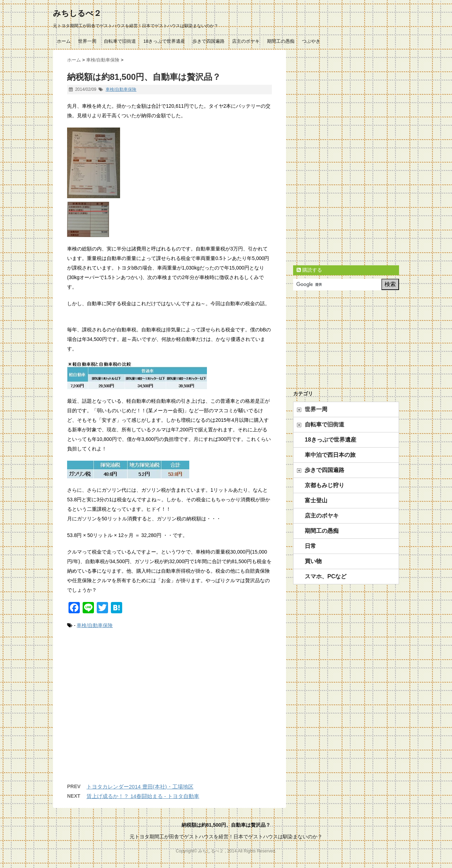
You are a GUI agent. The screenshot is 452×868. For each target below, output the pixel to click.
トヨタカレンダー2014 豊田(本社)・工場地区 (140, 787)
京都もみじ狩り (325, 485)
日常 (310, 546)
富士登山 (316, 500)
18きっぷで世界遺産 (164, 41)
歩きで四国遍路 (209, 41)
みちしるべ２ (77, 13)
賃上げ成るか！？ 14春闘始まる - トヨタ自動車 (143, 796)
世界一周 (87, 41)
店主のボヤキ (246, 41)
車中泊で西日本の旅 (330, 455)
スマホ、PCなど (326, 576)
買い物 (313, 561)
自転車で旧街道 (120, 41)
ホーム (64, 41)
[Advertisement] (169, 713)
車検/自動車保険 (121, 89)
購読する (309, 270)
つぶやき (311, 41)
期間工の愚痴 (281, 41)
